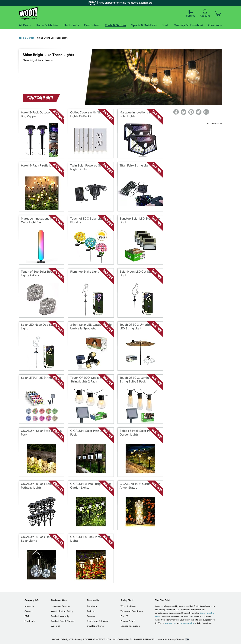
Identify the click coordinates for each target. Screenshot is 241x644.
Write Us (56, 626)
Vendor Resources (130, 626)
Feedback (30, 621)
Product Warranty (60, 616)
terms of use (170, 623)
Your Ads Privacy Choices (171, 639)
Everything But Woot (98, 621)
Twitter (91, 611)
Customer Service (60, 606)
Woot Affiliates (129, 606)
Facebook (92, 606)
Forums (191, 13)
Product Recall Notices (63, 621)
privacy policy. (188, 623)
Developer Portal (96, 626)
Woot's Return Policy (62, 611)
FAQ (27, 616)
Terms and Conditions (132, 611)
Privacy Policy (128, 621)
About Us (29, 606)
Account (205, 13)
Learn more (146, 3)
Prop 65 (124, 616)
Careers (29, 611)
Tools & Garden (27, 38)
